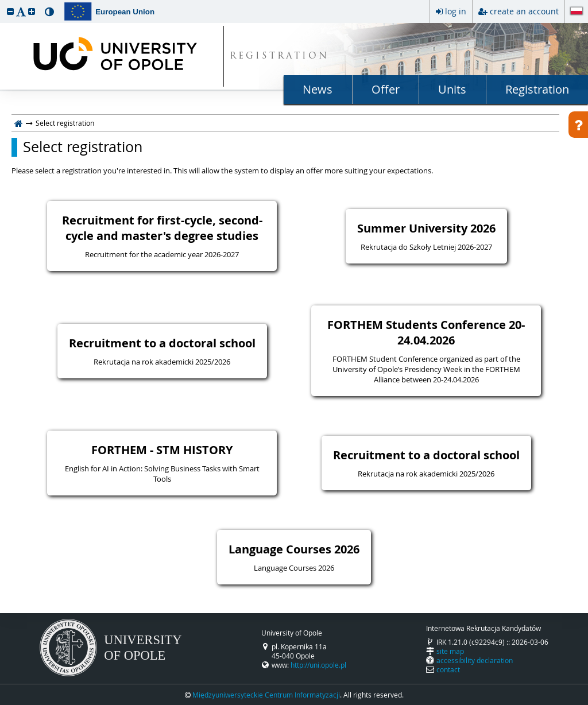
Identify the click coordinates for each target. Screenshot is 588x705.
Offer (386, 89)
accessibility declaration (475, 660)
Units (452, 89)
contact (448, 669)
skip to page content (3, 3)
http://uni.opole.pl (318, 665)
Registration (537, 89)
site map (450, 651)
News (318, 89)
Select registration (83, 147)
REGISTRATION (279, 57)
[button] (10, 11)
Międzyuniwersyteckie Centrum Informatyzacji (266, 695)
